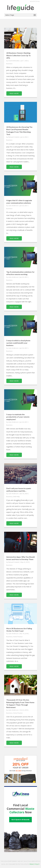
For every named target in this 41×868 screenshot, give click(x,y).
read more (14, 93)
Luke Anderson (13, 206)
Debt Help (16, 497)
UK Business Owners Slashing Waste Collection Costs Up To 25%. (18, 55)
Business (9, 64)
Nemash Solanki (14, 137)
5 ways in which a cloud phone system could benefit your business (18, 343)
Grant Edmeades (14, 61)
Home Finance (18, 637)
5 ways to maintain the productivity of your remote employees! (18, 417)
